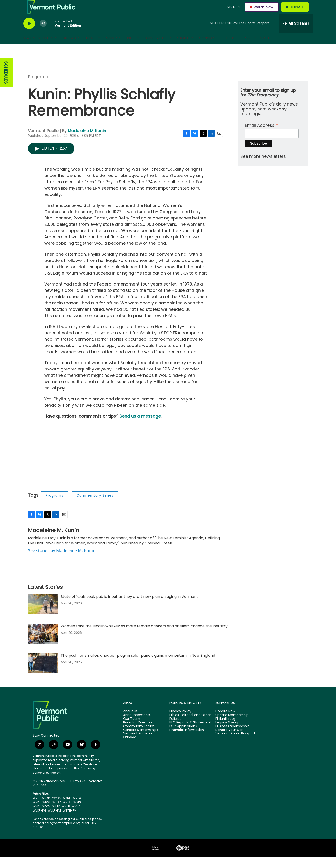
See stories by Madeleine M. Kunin (62, 561)
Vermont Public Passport (235, 744)
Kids (131, 49)
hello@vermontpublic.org (63, 834)
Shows (70, 49)
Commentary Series (95, 506)
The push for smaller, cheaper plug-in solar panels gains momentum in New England (138, 666)
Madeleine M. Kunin (87, 141)
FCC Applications (183, 737)
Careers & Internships (141, 741)
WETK (56, 817)
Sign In (233, 12)
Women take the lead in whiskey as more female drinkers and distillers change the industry (144, 637)
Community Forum (139, 737)
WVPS (37, 817)
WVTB (66, 817)
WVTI (36, 808)
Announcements (137, 726)
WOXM (46, 808)
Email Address (262, 135)
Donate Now (225, 722)
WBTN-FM (70, 821)
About (183, 49)
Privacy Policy (180, 722)
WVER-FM (39, 821)
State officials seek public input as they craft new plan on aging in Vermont (129, 607)
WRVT (47, 813)
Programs (38, 87)
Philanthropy (226, 729)
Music (112, 49)
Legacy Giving (227, 733)
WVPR (37, 813)
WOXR (57, 813)
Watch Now (262, 12)
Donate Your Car (229, 741)
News (91, 49)
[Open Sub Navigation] (56, 49)
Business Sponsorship (233, 737)
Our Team (132, 729)
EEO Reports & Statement (190, 733)
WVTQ (77, 808)
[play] (29, 34)
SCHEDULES (6, 83)
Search (262, 49)
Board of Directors (138, 733)
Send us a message (140, 427)
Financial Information (187, 741)
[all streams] (296, 34)
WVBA (56, 808)
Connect (208, 49)
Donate (300, 12)
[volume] (43, 34)
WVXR (47, 817)
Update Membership (232, 726)
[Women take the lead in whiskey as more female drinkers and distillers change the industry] (43, 644)
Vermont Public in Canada (138, 746)
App (248, 49)
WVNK (67, 808)
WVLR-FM (54, 821)
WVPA (77, 813)
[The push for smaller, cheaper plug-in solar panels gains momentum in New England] (43, 674)
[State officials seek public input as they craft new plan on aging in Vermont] (43, 615)
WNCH (67, 813)
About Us (130, 722)
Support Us (156, 49)
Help (230, 49)
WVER (76, 817)
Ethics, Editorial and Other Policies (190, 727)
